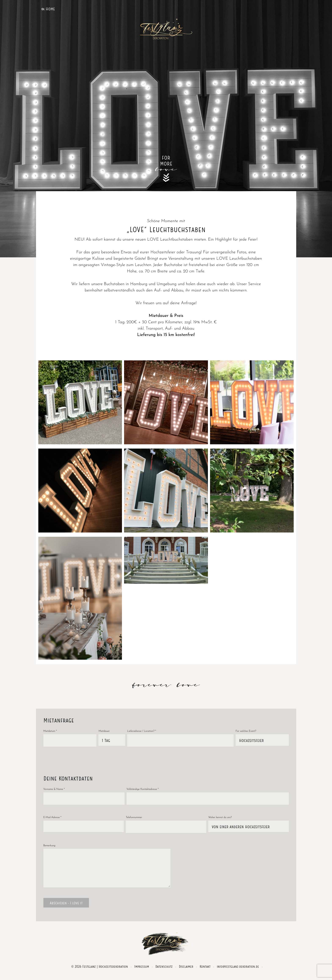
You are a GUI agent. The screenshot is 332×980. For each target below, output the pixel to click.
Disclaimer (186, 973)
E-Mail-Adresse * (52, 817)
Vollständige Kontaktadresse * (143, 789)
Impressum (142, 973)
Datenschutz (164, 973)
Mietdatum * (50, 731)
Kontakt (205, 973)
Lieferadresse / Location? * (142, 731)
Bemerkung (49, 846)
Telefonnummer (134, 817)
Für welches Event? (246, 731)
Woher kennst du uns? (220, 817)
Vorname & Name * (54, 789)
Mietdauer (104, 731)
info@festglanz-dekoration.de (238, 973)
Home (50, 8)
